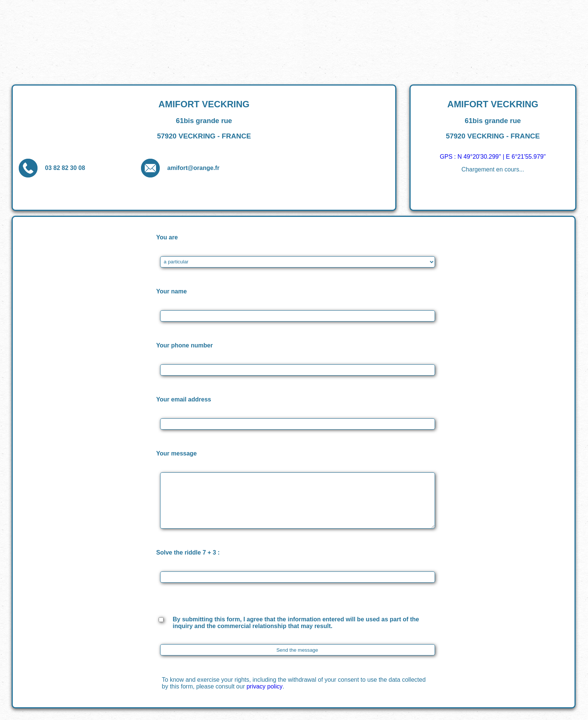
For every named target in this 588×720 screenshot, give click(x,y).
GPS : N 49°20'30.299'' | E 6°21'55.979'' (493, 157)
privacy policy (264, 686)
